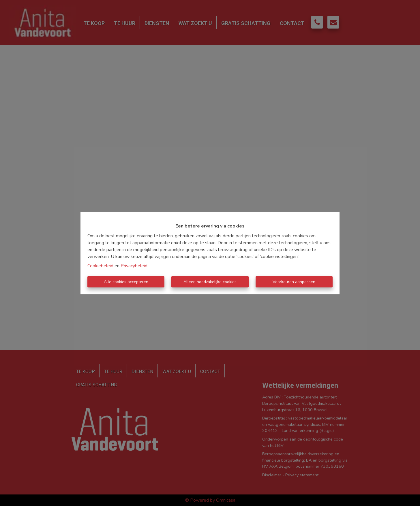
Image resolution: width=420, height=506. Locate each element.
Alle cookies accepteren (126, 282)
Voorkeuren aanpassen (294, 282)
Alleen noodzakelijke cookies (210, 282)
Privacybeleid (134, 266)
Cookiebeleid (100, 266)
